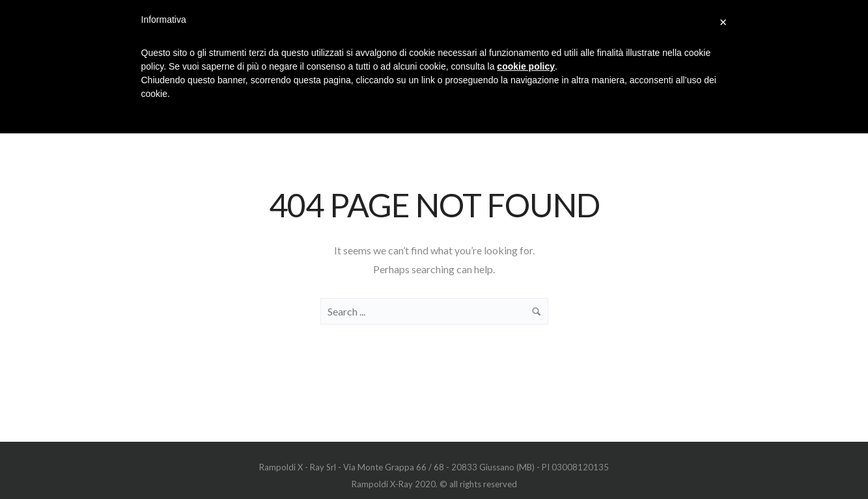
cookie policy (526, 66)
